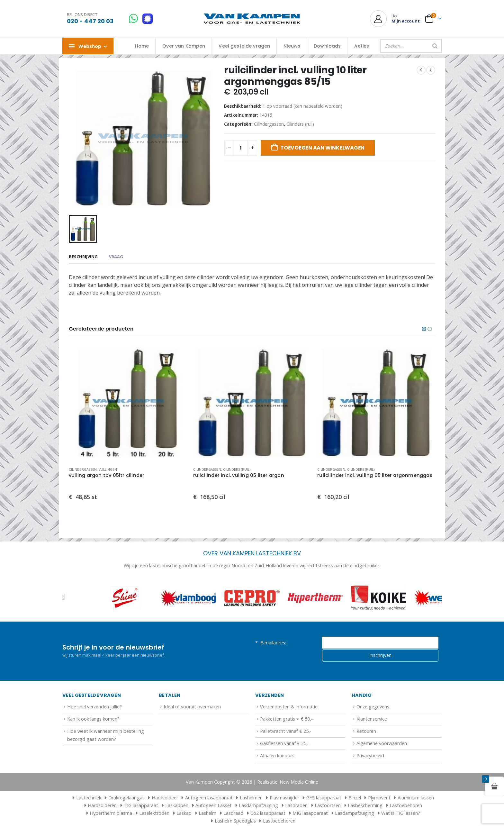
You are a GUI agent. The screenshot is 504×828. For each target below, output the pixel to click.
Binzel (355, 798)
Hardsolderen (102, 805)
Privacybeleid (370, 755)
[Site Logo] (252, 19)
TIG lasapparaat (141, 805)
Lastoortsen (328, 805)
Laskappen (177, 805)
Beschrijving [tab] (83, 257)
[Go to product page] (128, 403)
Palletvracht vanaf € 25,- (286, 731)
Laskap (184, 813)
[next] (431, 70)
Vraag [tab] (116, 257)
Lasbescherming (365, 805)
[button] (424, 329)
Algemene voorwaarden (382, 743)
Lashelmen (251, 798)
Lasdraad (233, 813)
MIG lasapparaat (310, 813)
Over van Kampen (184, 46)
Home (142, 46)
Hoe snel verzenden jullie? (94, 707)
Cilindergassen (269, 124)
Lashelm (207, 813)
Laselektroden (154, 813)
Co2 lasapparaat (268, 813)
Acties (362, 46)
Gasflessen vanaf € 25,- (285, 743)
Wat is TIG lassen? (401, 813)
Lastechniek (86, 798)
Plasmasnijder (284, 798)
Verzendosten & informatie (289, 707)
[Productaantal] (241, 148)
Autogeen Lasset (214, 805)
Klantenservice (372, 719)
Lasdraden (296, 805)
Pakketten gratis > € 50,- (286, 719)
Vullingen (108, 469)
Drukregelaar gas (126, 798)
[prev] (421, 70)
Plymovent (379, 798)
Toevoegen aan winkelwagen (322, 148)
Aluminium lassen (416, 798)
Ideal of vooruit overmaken (192, 707)
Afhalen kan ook (277, 755)
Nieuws (292, 46)
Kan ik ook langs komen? (93, 719)
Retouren (366, 731)
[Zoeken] (435, 46)
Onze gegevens (373, 707)
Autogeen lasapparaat (209, 798)
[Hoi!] (395, 19)
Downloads (327, 46)
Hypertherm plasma (111, 813)
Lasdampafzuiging (258, 805)
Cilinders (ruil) (300, 124)
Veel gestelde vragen (244, 46)
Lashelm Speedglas (235, 821)
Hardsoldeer (165, 798)
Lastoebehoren (406, 805)
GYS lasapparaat (324, 798)
